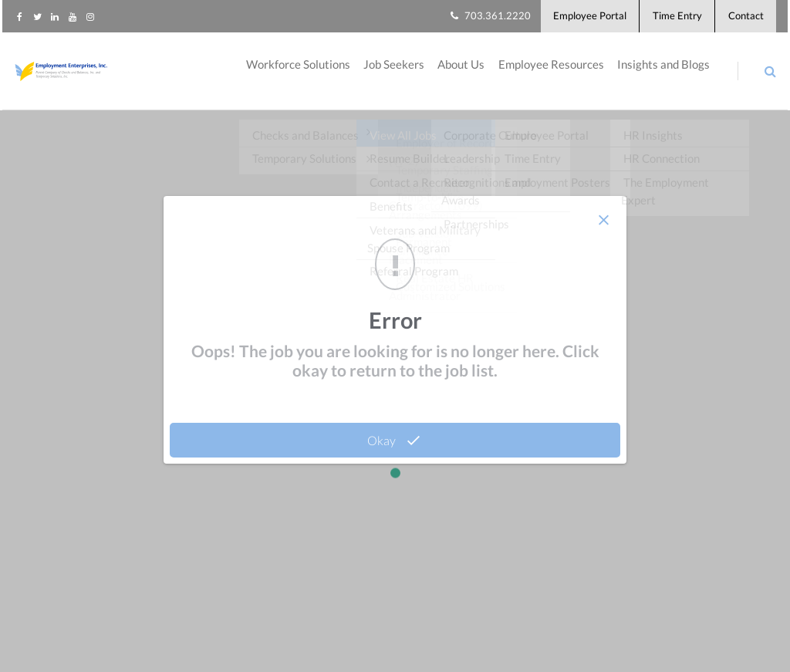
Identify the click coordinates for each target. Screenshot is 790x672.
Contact (745, 19)
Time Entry (672, 19)
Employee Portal (580, 19)
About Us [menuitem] (456, 77)
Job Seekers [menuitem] (387, 77)
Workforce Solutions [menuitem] (289, 77)
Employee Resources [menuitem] (549, 77)
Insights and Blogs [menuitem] (664, 77)
